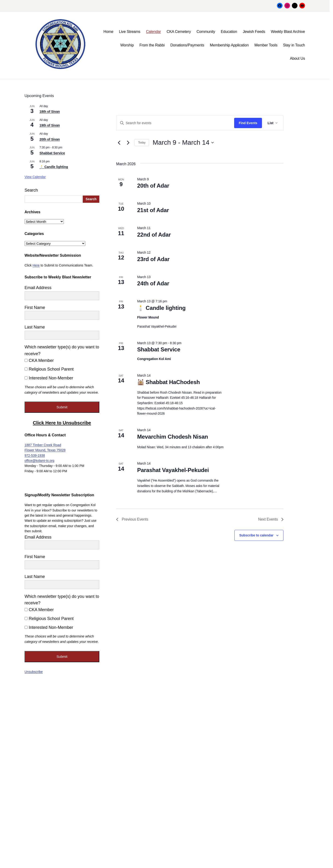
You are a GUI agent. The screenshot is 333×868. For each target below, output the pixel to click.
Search (31, 190)
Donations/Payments (187, 45)
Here (36, 265)
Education (229, 32)
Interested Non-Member (49, 378)
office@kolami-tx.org (39, 461)
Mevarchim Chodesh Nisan (173, 437)
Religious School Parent (49, 369)
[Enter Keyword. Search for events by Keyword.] (175, 123)
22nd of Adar (154, 235)
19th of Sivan (50, 125)
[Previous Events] (119, 143)
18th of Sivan (50, 112)
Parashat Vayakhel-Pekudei (173, 470)
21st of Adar (153, 210)
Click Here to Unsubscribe (62, 423)
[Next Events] (128, 143)
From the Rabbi (152, 45)
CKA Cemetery (179, 32)
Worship (127, 45)
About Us (297, 58)
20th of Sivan (50, 139)
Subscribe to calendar (256, 535)
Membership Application (229, 45)
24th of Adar (153, 283)
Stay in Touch (294, 45)
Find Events (248, 123)
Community (206, 32)
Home (108, 32)
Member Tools (266, 45)
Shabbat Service (159, 349)
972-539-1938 (35, 455)
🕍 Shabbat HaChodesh (168, 382)
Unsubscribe (34, 672)
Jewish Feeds (254, 32)
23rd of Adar (153, 259)
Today (142, 143)
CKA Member (39, 360)
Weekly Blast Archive (288, 32)
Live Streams (130, 32)
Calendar (154, 32)
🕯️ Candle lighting (161, 308)
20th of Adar (153, 186)
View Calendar (35, 177)
